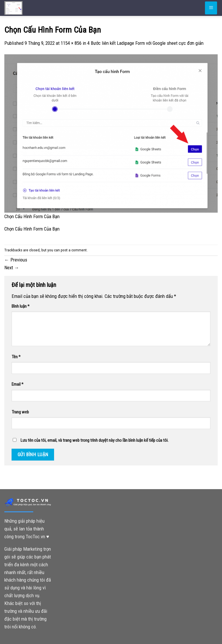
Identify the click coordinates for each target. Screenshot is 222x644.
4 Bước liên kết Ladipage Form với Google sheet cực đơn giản (145, 43)
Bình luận (21, 306)
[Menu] (211, 8)
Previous (16, 260)
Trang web (20, 412)
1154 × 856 (71, 43)
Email (17, 384)
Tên (16, 357)
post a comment (74, 250)
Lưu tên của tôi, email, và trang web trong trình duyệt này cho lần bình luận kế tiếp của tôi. (95, 440)
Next (12, 268)
